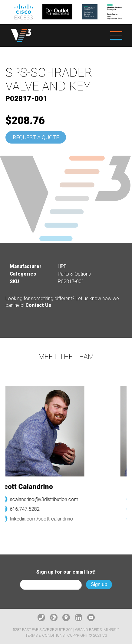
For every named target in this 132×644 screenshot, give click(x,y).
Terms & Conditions (45, 635)
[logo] (21, 36)
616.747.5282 (26, 509)
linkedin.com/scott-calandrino (43, 519)
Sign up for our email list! (66, 572)
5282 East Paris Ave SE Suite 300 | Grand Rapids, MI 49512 (66, 630)
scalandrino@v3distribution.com (45, 499)
